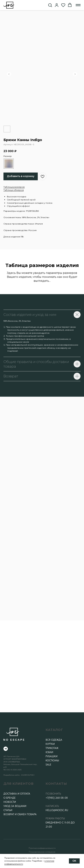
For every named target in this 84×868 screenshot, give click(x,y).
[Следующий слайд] (75, 74)
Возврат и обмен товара (20, 814)
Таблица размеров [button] (14, 187)
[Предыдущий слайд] (9, 74)
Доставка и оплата (17, 794)
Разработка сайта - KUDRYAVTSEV (19, 775)
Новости (10, 802)
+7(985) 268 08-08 (57, 798)
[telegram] (6, 749)
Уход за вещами (15, 806)
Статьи (8, 810)
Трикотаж (52, 748)
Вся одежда (54, 740)
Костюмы (52, 760)
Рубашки (52, 756)
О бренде (10, 798)
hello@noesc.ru (57, 810)
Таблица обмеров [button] (14, 190)
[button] (50, 5)
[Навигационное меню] (78, 5)
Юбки (49, 752)
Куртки (50, 744)
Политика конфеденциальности (42, 848)
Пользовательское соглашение (42, 852)
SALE (48, 765)
